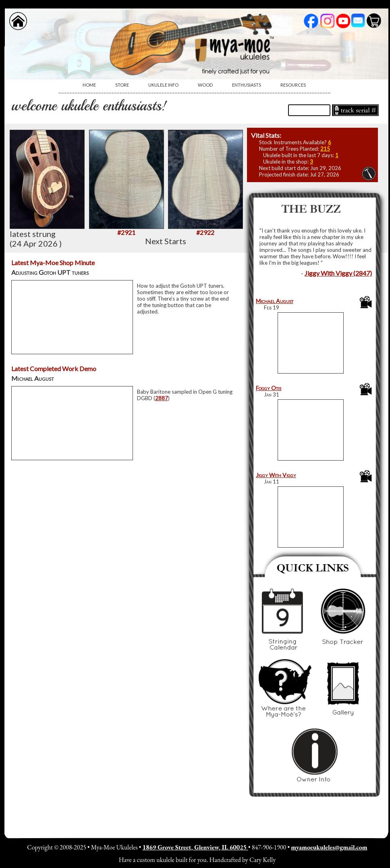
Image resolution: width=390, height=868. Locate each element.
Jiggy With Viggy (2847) (338, 273)
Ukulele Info (163, 85)
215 (325, 149)
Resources (293, 85)
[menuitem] (89, 85)
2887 (162, 398)
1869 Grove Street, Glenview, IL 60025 (195, 847)
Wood (205, 85)
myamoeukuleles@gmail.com (329, 847)
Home (89, 85)
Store (122, 85)
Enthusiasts (247, 85)
